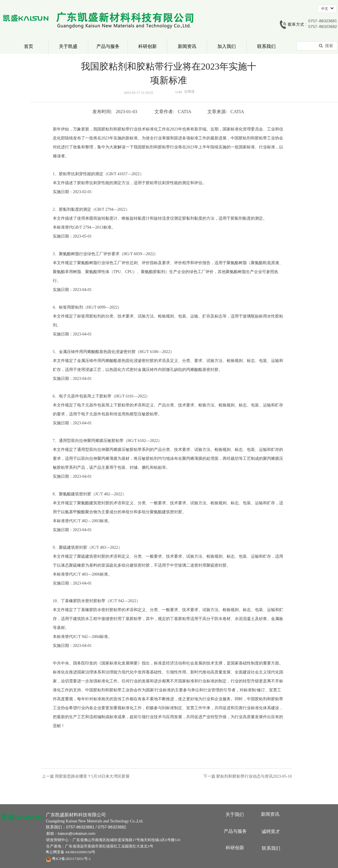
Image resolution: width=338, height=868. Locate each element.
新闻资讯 (187, 46)
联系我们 (266, 46)
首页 (29, 46)
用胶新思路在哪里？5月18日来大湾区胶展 (92, 776)
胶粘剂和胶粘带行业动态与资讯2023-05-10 (254, 776)
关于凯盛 (68, 46)
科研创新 (147, 46)
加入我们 (227, 46)
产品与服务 (108, 46)
